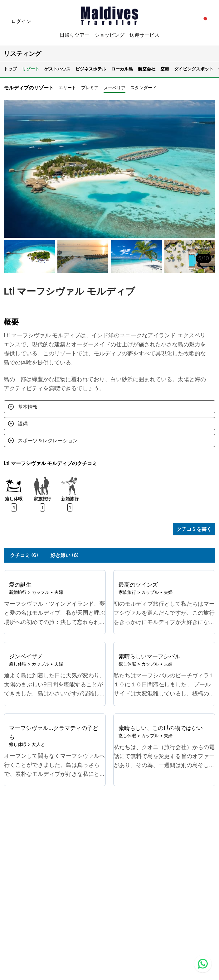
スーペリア (114, 88)
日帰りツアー (75, 35)
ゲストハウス (57, 69)
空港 (165, 69)
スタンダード (144, 87)
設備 (23, 424)
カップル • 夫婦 (47, 592)
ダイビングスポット (194, 69)
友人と (38, 744)
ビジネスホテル (91, 69)
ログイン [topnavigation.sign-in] (21, 21)
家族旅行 (127, 592)
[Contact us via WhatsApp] (203, 964)
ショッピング (109, 35)
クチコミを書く (194, 529)
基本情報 (28, 407)
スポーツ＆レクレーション (48, 440)
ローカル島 (122, 69)
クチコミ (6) (24, 555)
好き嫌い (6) (65, 555)
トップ (10, 69)
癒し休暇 (18, 664)
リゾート (31, 69)
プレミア (90, 87)
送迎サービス (144, 35)
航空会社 (147, 69)
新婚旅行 (18, 592)
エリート (67, 87)
